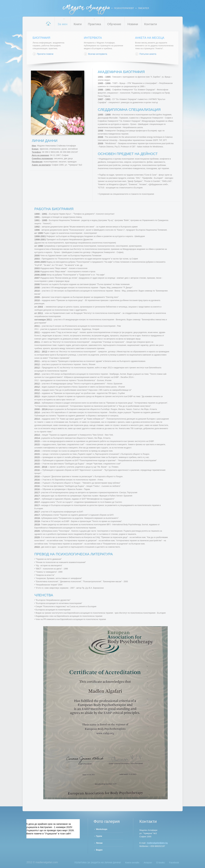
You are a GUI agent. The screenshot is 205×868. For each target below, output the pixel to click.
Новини (133, 24)
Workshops (102, 829)
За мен (63, 24)
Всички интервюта (98, 54)
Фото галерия (107, 821)
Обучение (114, 24)
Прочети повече (45, 54)
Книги (78, 24)
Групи (99, 836)
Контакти (151, 24)
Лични (99, 843)
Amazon (148, 863)
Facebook (174, 863)
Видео (99, 850)
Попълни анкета (148, 54)
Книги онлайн (132, 863)
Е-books (161, 863)
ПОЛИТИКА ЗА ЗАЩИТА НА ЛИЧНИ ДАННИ (98, 863)
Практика (94, 24)
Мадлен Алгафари (106, 10)
